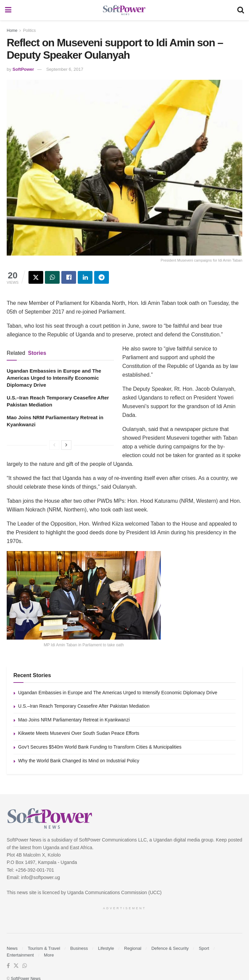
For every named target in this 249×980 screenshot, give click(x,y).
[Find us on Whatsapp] (25, 966)
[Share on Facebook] (69, 277)
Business (79, 948)
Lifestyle (106, 948)
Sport (204, 948)
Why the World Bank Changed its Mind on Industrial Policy (79, 761)
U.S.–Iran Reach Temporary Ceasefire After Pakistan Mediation (84, 706)
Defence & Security (170, 948)
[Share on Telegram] (102, 277)
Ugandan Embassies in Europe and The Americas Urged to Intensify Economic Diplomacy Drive (54, 378)
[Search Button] (241, 10)
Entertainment (20, 955)
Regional (133, 948)
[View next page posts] (66, 445)
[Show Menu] (8, 10)
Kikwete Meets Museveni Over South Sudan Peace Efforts (79, 733)
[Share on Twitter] (36, 277)
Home (12, 31)
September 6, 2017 (65, 69)
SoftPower (23, 69)
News (12, 948)
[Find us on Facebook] (8, 966)
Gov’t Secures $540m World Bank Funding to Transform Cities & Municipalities (100, 747)
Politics (29, 31)
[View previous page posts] (54, 445)
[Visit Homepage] (124, 10)
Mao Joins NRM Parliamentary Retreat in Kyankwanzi (74, 720)
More (49, 955)
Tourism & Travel (44, 948)
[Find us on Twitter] (16, 966)
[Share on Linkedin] (85, 277)
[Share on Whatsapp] (52, 277)
